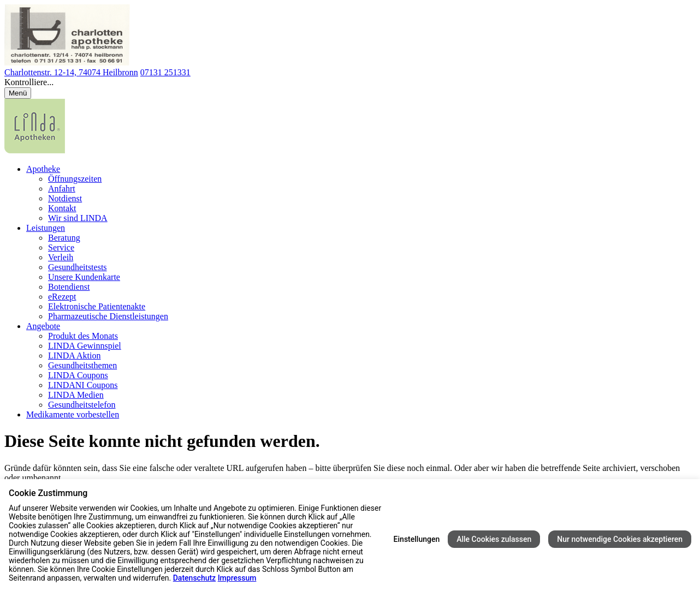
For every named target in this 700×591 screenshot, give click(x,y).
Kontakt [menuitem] (62, 208)
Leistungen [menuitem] (46, 228)
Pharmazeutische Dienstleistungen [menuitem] (108, 316)
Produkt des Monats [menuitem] (83, 336)
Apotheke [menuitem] (43, 169)
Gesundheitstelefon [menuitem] (82, 405)
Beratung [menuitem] (64, 238)
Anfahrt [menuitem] (62, 189)
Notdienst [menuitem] (65, 198)
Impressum (237, 578)
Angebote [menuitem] (43, 326)
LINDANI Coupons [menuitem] (83, 385)
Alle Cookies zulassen (494, 539)
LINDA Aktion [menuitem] (74, 356)
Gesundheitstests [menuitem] (78, 267)
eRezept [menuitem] (62, 297)
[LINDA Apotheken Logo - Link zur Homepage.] (35, 150)
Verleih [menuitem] (61, 257)
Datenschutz (194, 578)
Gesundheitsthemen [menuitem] (82, 365)
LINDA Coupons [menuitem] (78, 375)
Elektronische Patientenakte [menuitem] (97, 306)
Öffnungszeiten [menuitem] (75, 179)
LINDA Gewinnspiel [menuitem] (85, 346)
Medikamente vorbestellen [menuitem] (73, 414)
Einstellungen (417, 539)
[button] (350, 82)
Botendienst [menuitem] (69, 287)
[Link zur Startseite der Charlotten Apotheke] (68, 62)
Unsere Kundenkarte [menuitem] (84, 277)
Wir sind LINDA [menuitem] (78, 218)
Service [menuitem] (61, 247)
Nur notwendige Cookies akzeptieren (620, 539)
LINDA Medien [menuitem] (76, 395)
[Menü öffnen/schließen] (18, 93)
